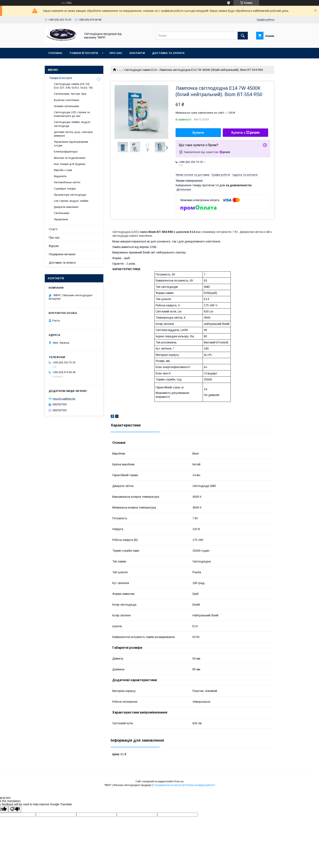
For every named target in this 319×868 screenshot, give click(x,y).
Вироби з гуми (63, 170)
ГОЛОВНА (55, 53)
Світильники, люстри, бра (70, 94)
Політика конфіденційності (200, 785)
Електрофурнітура (66, 152)
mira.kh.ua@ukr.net (64, 399)
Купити (198, 133)
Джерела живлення (66, 207)
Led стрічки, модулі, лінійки (71, 201)
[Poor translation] (15, 809)
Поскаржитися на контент (168, 785)
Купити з (245, 133)
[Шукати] (243, 36)
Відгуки (54, 246)
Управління (61, 219)
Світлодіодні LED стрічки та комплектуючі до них (72, 114)
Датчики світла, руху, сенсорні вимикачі (73, 134)
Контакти (137, 53)
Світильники (62, 213)
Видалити (60, 176)
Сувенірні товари (65, 189)
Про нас (116, 53)
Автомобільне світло (67, 182)
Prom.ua (179, 781)
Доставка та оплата (168, 53)
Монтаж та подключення (70, 158)
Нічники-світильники (66, 106)
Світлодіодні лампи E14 (140, 70)
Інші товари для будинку (70, 164)
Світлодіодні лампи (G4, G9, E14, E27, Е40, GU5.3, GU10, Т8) (73, 86)
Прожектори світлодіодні (70, 195)
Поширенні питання (62, 254)
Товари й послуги (84, 53)
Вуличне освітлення (66, 100)
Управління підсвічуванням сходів (71, 144)
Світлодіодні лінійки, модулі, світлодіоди (72, 124)
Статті (53, 229)
